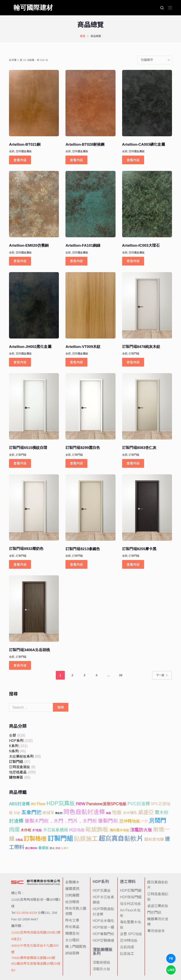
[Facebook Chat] (171, 959)
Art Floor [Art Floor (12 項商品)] (38, 804)
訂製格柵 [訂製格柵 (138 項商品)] (35, 839)
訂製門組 (134, 354)
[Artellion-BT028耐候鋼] (90, 103)
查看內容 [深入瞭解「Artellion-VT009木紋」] (76, 362)
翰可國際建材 (33, 8)
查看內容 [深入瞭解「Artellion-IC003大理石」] (133, 261)
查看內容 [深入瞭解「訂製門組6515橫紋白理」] (20, 463)
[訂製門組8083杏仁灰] (147, 406)
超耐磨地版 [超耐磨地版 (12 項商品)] (154, 839)
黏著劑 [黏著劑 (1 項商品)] (65, 848)
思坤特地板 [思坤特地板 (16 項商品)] (130, 821)
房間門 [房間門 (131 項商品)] (157, 821)
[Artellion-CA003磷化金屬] (147, 103)
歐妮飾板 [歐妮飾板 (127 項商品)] (97, 829)
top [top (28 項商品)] (17, 812)
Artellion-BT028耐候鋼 (85, 144)
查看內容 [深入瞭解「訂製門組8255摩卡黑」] (133, 564)
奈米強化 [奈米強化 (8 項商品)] (130, 813)
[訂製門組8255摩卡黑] (147, 508)
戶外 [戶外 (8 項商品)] (145, 821)
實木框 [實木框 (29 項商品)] (162, 812)
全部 (12, 151)
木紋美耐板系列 (21, 756)
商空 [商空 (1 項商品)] (109, 813)
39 (121, 675)
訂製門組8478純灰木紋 (141, 347)
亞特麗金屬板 (24, 151)
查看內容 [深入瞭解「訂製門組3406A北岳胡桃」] (20, 665)
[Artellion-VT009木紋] (90, 305)
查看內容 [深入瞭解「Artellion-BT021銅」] (20, 160)
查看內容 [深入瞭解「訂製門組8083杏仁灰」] (133, 463)
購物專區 (16, 777)
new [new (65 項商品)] (81, 803)
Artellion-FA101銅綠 (83, 245)
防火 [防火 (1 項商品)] (52, 848)
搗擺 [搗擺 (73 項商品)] (14, 829)
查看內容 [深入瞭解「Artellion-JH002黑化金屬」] (20, 362)
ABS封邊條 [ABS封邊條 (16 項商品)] (19, 804)
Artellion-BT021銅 (25, 144)
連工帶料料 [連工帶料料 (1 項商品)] (31, 848)
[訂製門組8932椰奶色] (34, 508)
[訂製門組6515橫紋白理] (34, 406)
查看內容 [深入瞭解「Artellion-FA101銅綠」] (76, 261)
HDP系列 (16, 741)
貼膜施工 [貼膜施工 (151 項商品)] (86, 839)
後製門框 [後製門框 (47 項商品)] (108, 821)
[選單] (170, 8)
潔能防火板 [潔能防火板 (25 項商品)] (141, 830)
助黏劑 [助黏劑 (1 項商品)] (59, 813)
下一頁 (162, 675)
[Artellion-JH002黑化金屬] (34, 305)
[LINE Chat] (171, 970)
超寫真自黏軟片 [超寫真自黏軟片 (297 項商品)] (121, 838)
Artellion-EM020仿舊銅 (29, 245)
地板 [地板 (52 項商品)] (117, 812)
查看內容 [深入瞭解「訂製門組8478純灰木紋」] (133, 362)
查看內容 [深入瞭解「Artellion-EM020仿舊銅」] (20, 261)
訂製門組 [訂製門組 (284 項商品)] (60, 838)
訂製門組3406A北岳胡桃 (29, 650)
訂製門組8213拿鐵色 (83, 549)
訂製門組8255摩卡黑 (139, 549)
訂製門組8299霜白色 (83, 448)
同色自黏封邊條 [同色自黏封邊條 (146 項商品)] (84, 812)
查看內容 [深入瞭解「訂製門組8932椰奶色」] (20, 564)
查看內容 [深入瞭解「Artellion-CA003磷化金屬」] (133, 160)
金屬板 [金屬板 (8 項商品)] (43, 848)
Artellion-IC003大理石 (141, 245)
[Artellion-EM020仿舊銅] (34, 204)
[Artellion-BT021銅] (34, 103)
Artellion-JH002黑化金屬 (30, 347)
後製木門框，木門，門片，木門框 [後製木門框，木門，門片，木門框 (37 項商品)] (61, 821)
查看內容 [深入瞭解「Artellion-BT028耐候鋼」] (76, 160)
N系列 (14, 751)
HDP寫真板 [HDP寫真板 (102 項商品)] (61, 803)
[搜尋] (162, 8)
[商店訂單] (155, 60)
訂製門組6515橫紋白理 (28, 448)
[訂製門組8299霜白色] (90, 406)
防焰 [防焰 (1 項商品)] (58, 848)
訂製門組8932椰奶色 (26, 549)
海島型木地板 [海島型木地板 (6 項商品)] (119, 830)
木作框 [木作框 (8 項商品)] (26, 830)
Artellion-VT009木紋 (83, 347)
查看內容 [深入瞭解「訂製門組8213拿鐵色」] (76, 564)
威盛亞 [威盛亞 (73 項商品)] (146, 812)
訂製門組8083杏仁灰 (139, 448)
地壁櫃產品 (18, 772)
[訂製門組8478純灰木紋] (147, 305)
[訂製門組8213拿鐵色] (90, 508)
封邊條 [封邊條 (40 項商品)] (16, 821)
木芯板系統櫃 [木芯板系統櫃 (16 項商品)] (56, 830)
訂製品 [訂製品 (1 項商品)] (19, 840)
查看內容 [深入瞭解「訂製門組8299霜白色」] (76, 463)
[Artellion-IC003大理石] (147, 204)
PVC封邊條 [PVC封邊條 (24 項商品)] (138, 804)
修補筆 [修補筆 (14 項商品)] (48, 813)
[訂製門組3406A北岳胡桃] (34, 609)
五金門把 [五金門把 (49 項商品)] (31, 812)
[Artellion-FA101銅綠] (90, 204)
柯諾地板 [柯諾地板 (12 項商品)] (77, 830)
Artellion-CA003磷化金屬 (144, 144)
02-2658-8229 (27, 913)
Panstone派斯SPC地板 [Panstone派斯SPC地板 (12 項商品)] (106, 804)
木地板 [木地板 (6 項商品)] (37, 830)
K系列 (14, 746)
